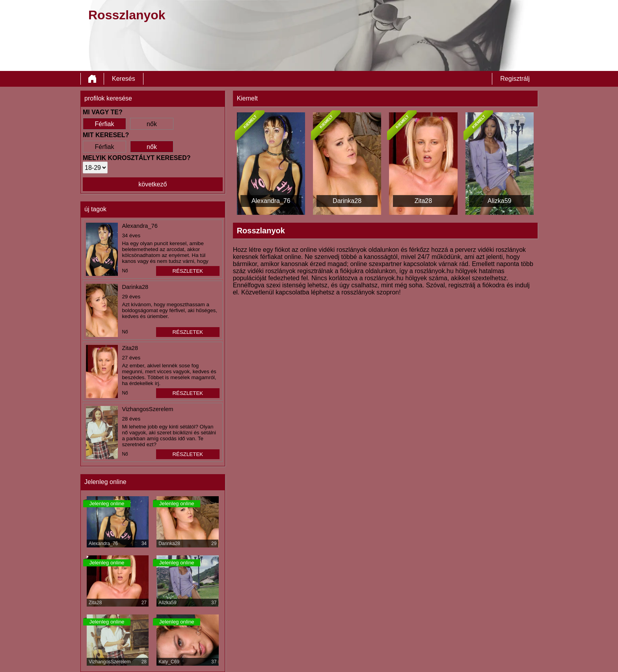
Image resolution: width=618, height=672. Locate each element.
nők (152, 124)
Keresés (124, 79)
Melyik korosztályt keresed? (137, 158)
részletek (188, 271)
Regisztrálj (515, 79)
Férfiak (105, 124)
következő (153, 184)
